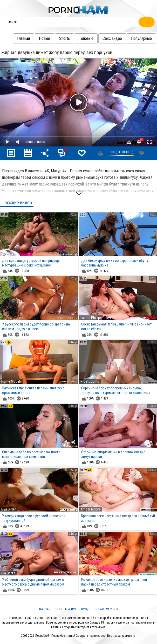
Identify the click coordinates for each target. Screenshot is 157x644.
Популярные (131, 38)
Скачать (129, 142)
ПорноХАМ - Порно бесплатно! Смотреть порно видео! (71, 636)
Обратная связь (107, 609)
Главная (13, 38)
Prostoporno (90, 381)
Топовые (76, 38)
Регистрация (66, 609)
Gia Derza (8, 573)
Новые (34, 38)
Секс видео (102, 38)
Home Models (12, 381)
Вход (85, 609)
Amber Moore (91, 509)
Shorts (54, 38)
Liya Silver (9, 509)
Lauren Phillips (91, 318)
